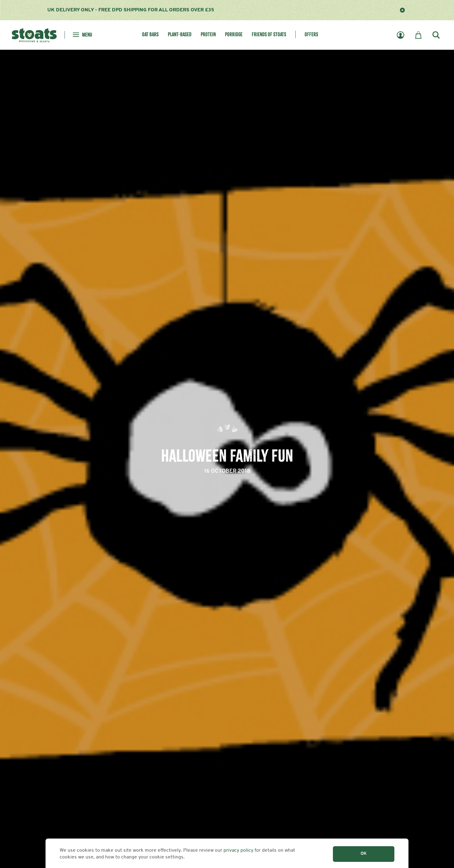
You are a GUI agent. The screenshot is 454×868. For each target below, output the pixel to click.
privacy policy (238, 850)
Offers (311, 35)
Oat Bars (150, 35)
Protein (208, 35)
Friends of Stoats (269, 35)
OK (364, 854)
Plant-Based (180, 35)
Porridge (234, 35)
